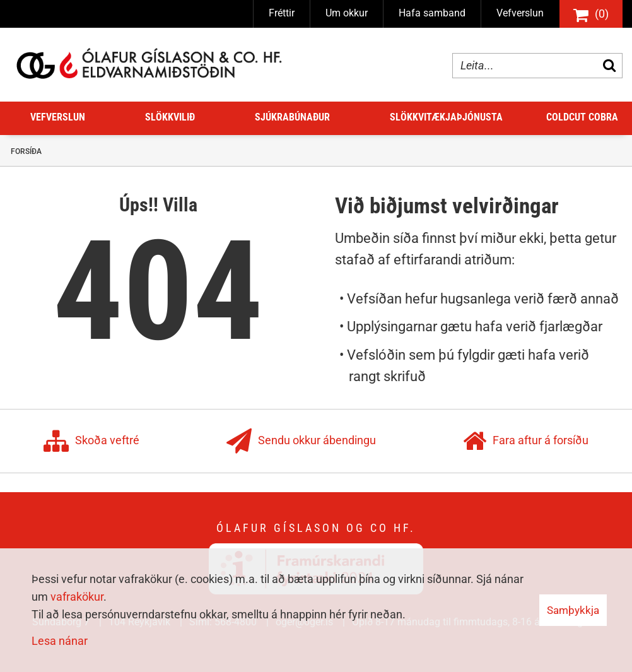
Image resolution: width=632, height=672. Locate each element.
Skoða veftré (91, 441)
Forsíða (26, 151)
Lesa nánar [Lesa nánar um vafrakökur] (60, 641)
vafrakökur (77, 597)
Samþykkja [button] (573, 610)
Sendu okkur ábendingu (301, 441)
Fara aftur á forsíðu (526, 441)
